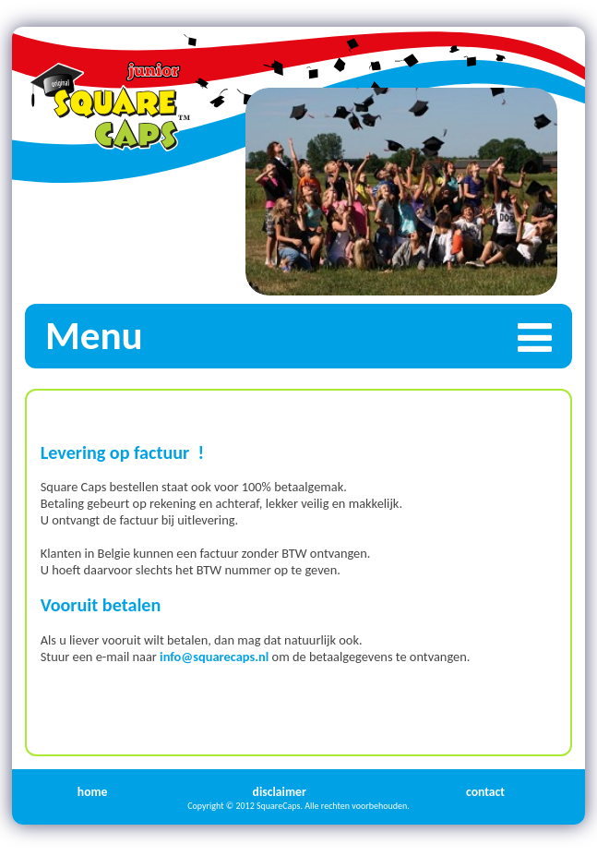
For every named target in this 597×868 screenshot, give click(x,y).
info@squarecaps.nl (214, 657)
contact (485, 792)
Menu (309, 336)
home (93, 792)
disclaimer (280, 792)
